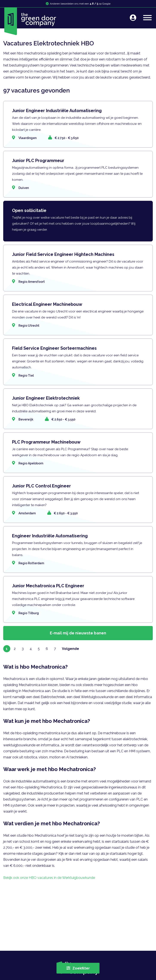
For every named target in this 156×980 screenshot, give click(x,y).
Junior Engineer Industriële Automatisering (57, 111)
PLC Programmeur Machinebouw (46, 442)
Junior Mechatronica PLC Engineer (48, 586)
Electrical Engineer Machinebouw (47, 304)
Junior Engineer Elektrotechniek (46, 398)
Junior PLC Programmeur (38, 161)
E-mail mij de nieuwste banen (78, 633)
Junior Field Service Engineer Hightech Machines (63, 254)
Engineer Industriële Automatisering (50, 536)
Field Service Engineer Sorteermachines (54, 348)
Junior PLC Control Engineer (41, 486)
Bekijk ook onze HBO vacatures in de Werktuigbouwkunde (49, 878)
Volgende (70, 649)
